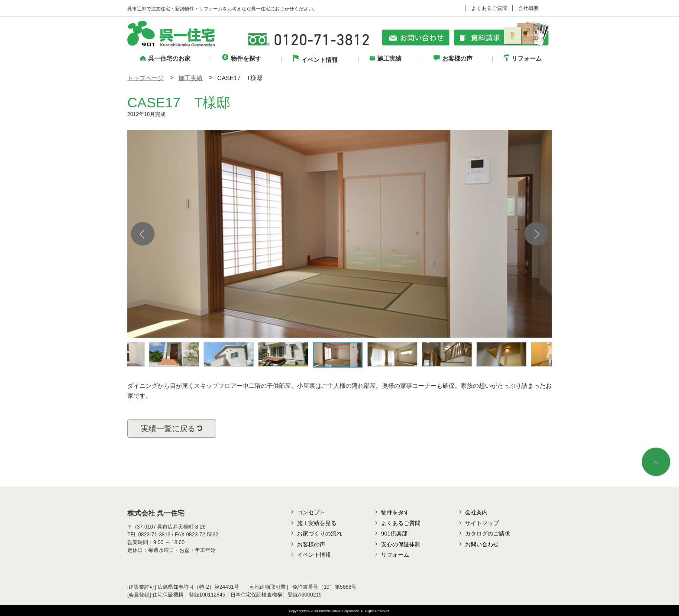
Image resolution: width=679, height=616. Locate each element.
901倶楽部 (394, 534)
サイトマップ (482, 523)
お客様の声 (453, 58)
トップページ (145, 78)
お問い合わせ (482, 544)
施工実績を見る (317, 523)
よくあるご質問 (489, 8)
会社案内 (476, 512)
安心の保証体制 (401, 544)
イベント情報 (315, 60)
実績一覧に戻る (172, 429)
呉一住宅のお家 (165, 58)
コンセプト (311, 512)
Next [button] (536, 234)
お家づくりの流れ (320, 534)
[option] (339, 234)
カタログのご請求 (488, 534)
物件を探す (242, 58)
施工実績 (385, 58)
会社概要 (528, 8)
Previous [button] (143, 234)
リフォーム (523, 58)
